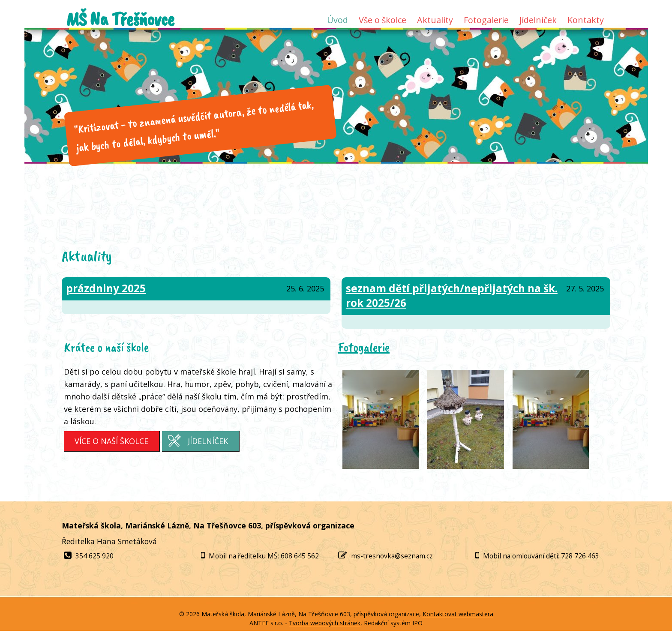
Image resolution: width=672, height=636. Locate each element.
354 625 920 (89, 556)
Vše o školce (382, 20)
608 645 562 (300, 556)
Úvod (337, 20)
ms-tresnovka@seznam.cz (392, 556)
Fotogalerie (486, 20)
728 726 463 (580, 556)
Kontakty (586, 20)
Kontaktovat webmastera (458, 614)
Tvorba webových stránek (325, 623)
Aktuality (435, 20)
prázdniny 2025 (106, 288)
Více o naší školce (111, 441)
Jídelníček (538, 20)
